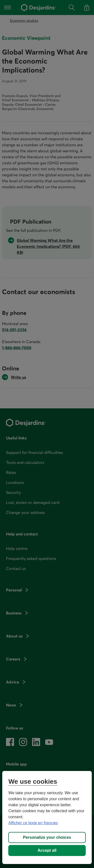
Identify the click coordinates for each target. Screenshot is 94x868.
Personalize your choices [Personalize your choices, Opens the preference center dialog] (47, 837)
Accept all (47, 850)
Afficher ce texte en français (33, 823)
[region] (47, 817)
